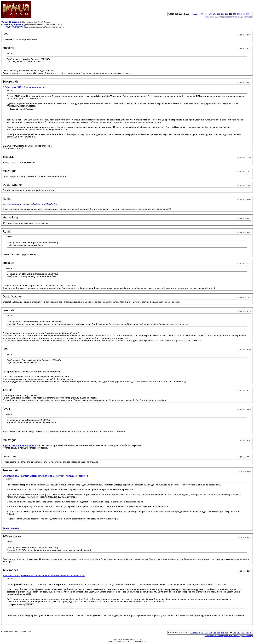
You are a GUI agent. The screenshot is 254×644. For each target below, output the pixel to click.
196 (218, 14)
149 (206, 14)
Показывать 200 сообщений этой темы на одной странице (229, 17)
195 (214, 14)
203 (247, 14)
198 (226, 14)
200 (235, 14)
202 (243, 14)
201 (239, 14)
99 (202, 14)
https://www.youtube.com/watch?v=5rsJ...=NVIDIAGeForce (31, 204)
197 (222, 14)
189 (210, 14)
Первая (194, 14)
